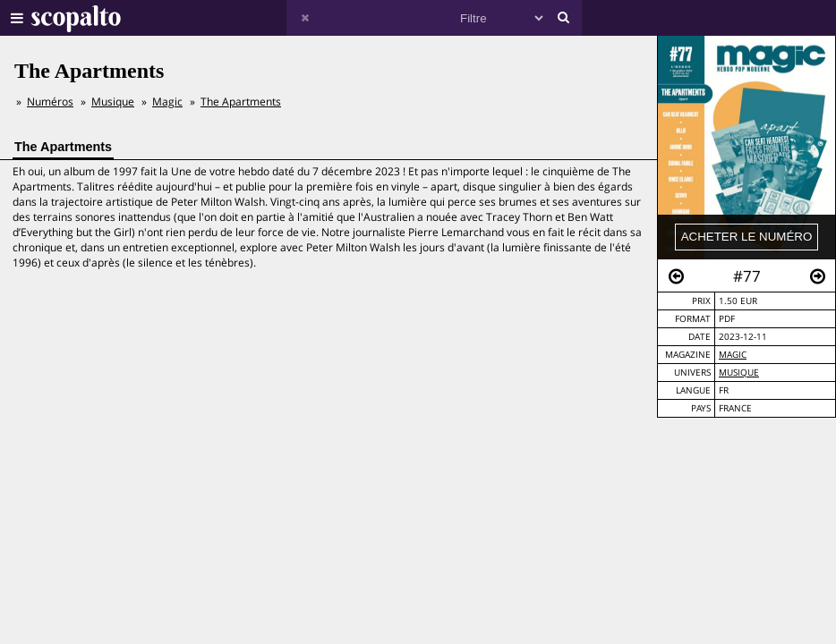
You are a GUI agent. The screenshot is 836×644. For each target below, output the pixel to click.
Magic (733, 355)
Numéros (50, 102)
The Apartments (241, 102)
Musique (739, 373)
